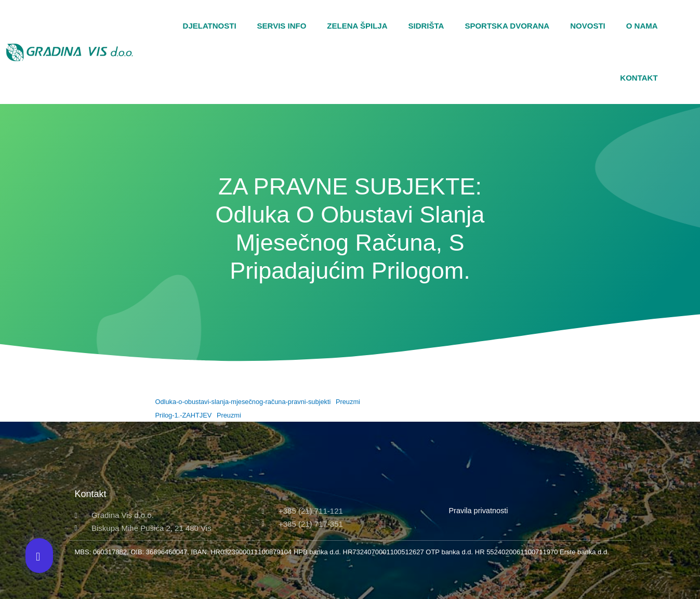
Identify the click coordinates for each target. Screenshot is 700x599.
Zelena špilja (357, 26)
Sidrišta (426, 26)
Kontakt (639, 78)
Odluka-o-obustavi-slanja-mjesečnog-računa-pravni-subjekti (243, 402)
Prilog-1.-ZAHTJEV (184, 415)
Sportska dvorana (507, 26)
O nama (642, 26)
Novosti (588, 26)
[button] (690, 52)
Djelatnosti (210, 26)
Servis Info (282, 26)
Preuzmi (348, 402)
